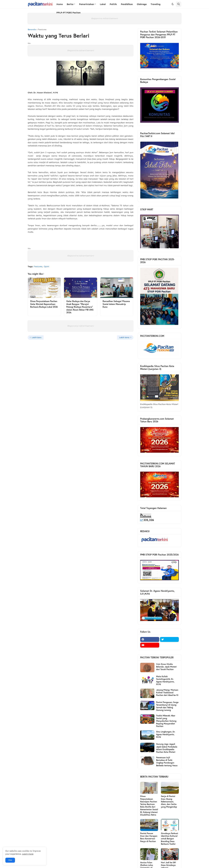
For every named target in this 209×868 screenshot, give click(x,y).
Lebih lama (124, 337)
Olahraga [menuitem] (142, 4)
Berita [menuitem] (70, 4)
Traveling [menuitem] (156, 4)
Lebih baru (37, 337)
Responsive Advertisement (105, 18)
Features (42, 30)
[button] (173, 4)
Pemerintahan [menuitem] (87, 4)
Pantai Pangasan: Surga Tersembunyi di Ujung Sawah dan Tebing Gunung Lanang (167, 706)
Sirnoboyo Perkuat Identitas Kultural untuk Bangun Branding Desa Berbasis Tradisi (170, 839)
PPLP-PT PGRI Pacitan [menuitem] (69, 13)
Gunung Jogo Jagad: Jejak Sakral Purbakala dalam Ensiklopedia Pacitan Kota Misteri (167, 748)
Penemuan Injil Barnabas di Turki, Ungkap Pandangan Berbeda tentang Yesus (167, 761)
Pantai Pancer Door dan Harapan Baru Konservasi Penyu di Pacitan (149, 837)
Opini (46, 266)
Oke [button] (10, 860)
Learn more (28, 854)
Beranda (32, 30)
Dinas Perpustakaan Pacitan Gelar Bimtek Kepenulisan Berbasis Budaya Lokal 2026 (44, 304)
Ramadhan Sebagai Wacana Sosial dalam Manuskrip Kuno (116, 304)
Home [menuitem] (60, 4)
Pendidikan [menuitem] (127, 4)
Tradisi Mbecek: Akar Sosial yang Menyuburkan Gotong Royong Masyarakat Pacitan (166, 721)
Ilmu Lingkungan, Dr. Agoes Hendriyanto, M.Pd (166, 734)
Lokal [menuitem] (103, 4)
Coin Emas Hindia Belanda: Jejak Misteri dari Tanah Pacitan (166, 667)
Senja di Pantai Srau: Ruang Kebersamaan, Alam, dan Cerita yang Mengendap (169, 802)
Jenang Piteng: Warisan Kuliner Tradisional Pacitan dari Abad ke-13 (167, 693)
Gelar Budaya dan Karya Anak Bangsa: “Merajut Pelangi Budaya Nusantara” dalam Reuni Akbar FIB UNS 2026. (80, 307)
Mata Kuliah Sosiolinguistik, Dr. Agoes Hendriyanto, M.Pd (165, 680)
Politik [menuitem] (113, 4)
